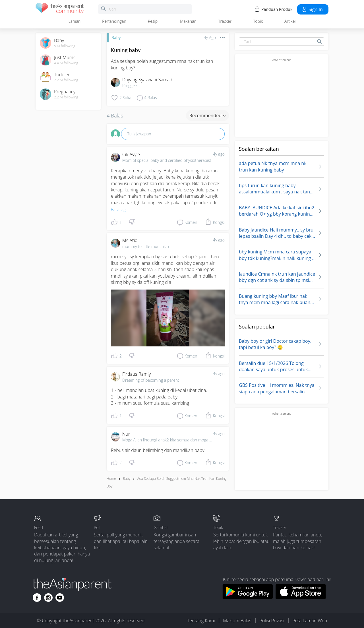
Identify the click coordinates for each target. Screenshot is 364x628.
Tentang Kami (201, 621)
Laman (75, 21)
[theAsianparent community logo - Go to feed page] (60, 9)
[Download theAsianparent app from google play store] (248, 597)
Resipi (153, 21)
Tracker (225, 21)
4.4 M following (66, 63)
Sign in (312, 9)
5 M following (65, 46)
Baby (116, 37)
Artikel (290, 21)
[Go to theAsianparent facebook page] (37, 598)
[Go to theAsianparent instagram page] (48, 598)
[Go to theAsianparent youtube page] (60, 598)
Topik (258, 21)
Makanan (188, 21)
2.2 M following (66, 80)
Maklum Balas (237, 621)
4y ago (219, 154)
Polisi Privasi (272, 621)
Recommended (207, 115)
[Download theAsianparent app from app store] (301, 597)
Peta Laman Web (310, 621)
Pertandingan (114, 21)
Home (111, 479)
